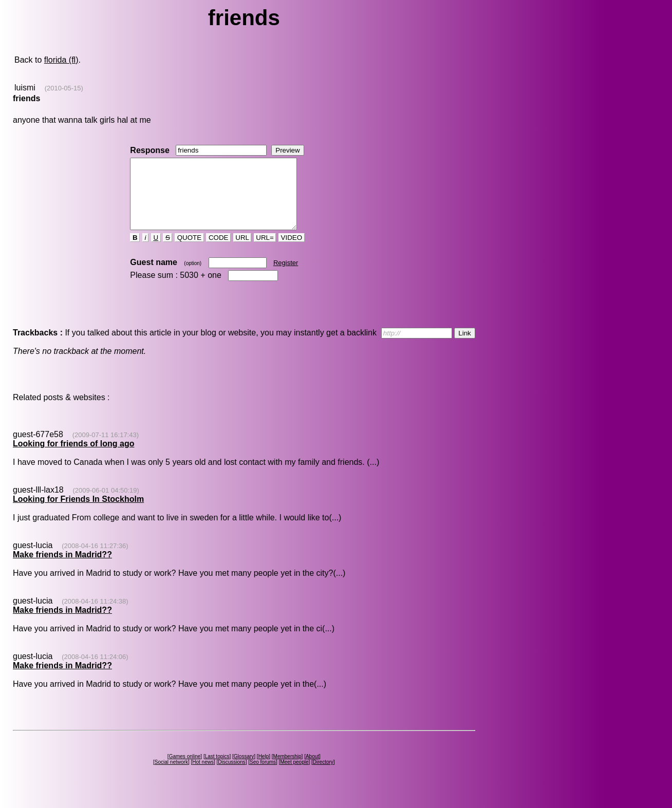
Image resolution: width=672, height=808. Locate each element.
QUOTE (189, 251)
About (312, 770)
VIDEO (292, 251)
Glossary (244, 770)
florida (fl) (61, 60)
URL (242, 251)
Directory (323, 776)
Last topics (217, 770)
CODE (218, 251)
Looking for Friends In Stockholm (78, 513)
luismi (25, 88)
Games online (185, 770)
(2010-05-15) (64, 88)
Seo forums (263, 776)
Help (264, 770)
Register (286, 277)
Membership (287, 770)
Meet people (294, 776)
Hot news (203, 776)
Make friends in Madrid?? (62, 568)
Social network (171, 776)
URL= (265, 251)
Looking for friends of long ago (73, 457)
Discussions (231, 776)
